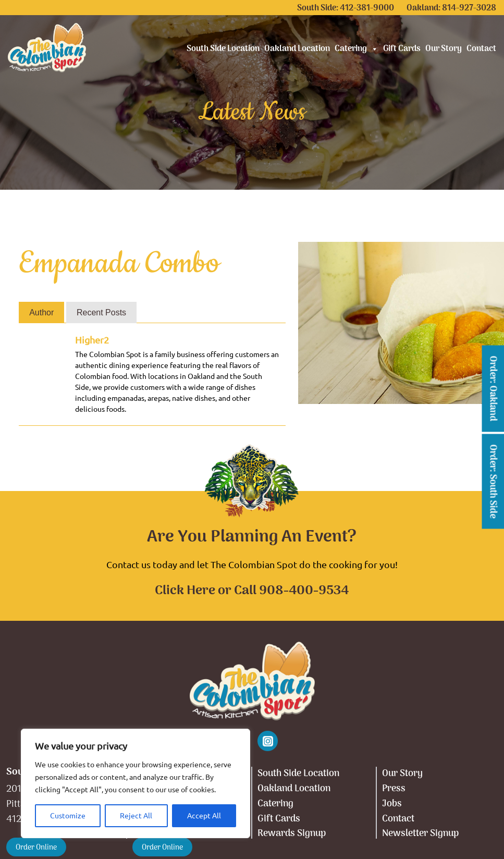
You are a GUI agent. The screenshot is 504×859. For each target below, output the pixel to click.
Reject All (136, 816)
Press (394, 789)
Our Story (444, 49)
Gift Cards (402, 49)
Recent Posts (101, 312)
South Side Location (223, 49)
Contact (481, 49)
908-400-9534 (304, 591)
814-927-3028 (469, 8)
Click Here (185, 591)
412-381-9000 (367, 8)
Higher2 (92, 340)
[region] (136, 783)
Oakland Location (297, 49)
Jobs (392, 804)
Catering (357, 49)
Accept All (204, 816)
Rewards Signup (292, 834)
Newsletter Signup (420, 834)
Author (41, 312)
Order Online (36, 848)
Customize (68, 816)
